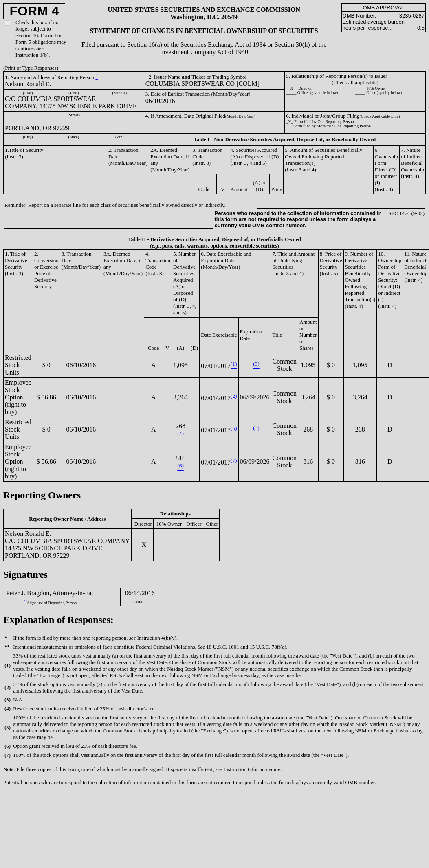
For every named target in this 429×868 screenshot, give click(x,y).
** (26, 602)
